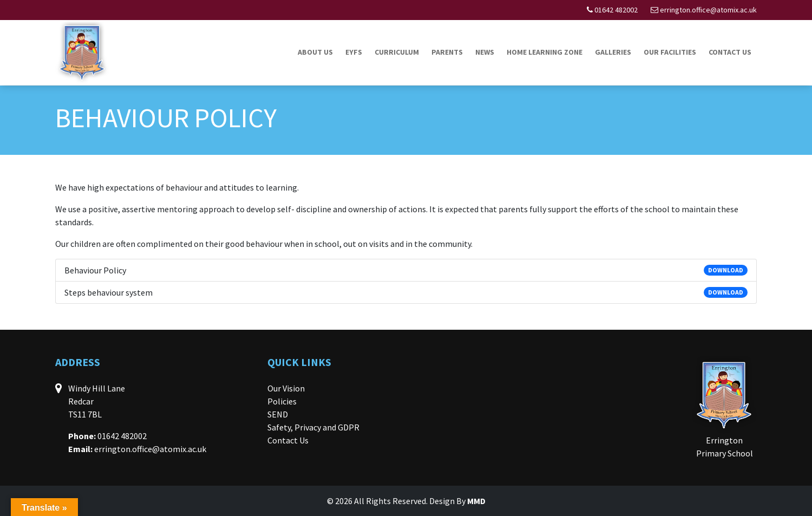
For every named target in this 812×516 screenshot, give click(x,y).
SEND (278, 414)
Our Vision (286, 388)
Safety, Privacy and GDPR (313, 427)
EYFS (354, 52)
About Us (315, 52)
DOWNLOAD (726, 270)
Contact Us (730, 52)
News (485, 52)
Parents (447, 52)
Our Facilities (670, 52)
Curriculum (397, 52)
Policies (282, 401)
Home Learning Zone (545, 52)
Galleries (613, 52)
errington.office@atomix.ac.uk (708, 10)
